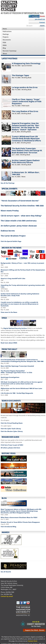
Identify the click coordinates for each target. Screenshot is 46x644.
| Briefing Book (23, 79)
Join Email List (40, 19)
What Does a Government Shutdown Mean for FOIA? (19, 517)
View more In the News (9, 312)
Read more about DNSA (9, 343)
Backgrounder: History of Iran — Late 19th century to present (22, 263)
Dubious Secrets (8, 231)
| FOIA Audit (23, 103)
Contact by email (7, 596)
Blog (4, 48)
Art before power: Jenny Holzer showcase (19, 226)
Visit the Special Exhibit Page (11, 241)
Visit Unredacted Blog (8, 527)
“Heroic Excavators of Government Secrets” (20, 201)
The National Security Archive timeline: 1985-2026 (22, 206)
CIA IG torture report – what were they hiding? (21, 216)
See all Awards (6, 572)
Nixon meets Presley (10, 211)
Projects (6, 37)
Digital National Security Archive (15, 328)
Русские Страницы (10, 51)
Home (5, 29)
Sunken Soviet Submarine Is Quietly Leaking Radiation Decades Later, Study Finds (20, 295)
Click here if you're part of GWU (12, 445)
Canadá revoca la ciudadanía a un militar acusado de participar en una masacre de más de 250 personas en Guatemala (20, 304)
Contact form (33, 641)
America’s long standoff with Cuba (13, 278)
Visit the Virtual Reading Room (12, 423)
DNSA (5, 45)
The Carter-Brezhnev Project (13, 236)
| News (23, 176)
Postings (6, 34)
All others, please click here (10, 448)
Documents (7, 40)
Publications (7, 31)
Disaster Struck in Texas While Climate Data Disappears (20, 522)
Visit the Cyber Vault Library (11, 429)
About (5, 54)
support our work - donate (35, 630)
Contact (42, 22)
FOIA (4, 42)
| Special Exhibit (23, 67)
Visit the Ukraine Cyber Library (12, 431)
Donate (42, 16)
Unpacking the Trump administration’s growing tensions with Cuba (23, 286)
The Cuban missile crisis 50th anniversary (19, 221)
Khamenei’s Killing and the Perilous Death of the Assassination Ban (23, 271)
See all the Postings (8, 183)
